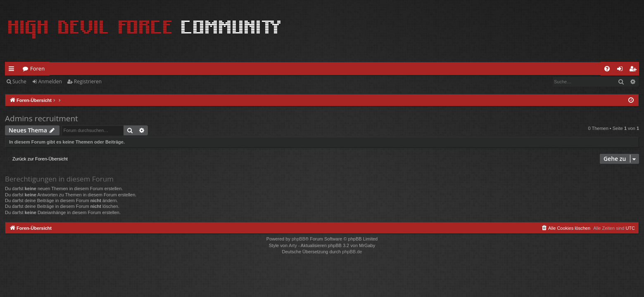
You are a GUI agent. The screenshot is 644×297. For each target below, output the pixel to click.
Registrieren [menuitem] (634, 70)
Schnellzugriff (13, 70)
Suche (19, 81)
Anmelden (50, 81)
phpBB (298, 239)
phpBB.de (352, 252)
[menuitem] (607, 69)
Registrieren (88, 81)
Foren (37, 68)
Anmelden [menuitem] (622, 70)
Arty (293, 245)
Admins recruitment (42, 118)
